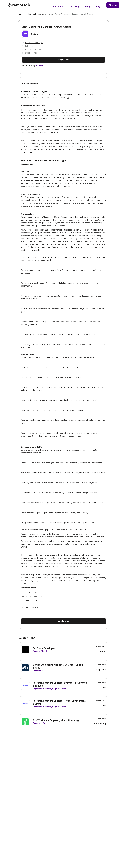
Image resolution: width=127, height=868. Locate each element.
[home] (19, 5)
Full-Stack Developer (35, 14)
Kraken (50, 14)
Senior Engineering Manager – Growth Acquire (74, 14)
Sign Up (113, 5)
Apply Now (64, 60)
